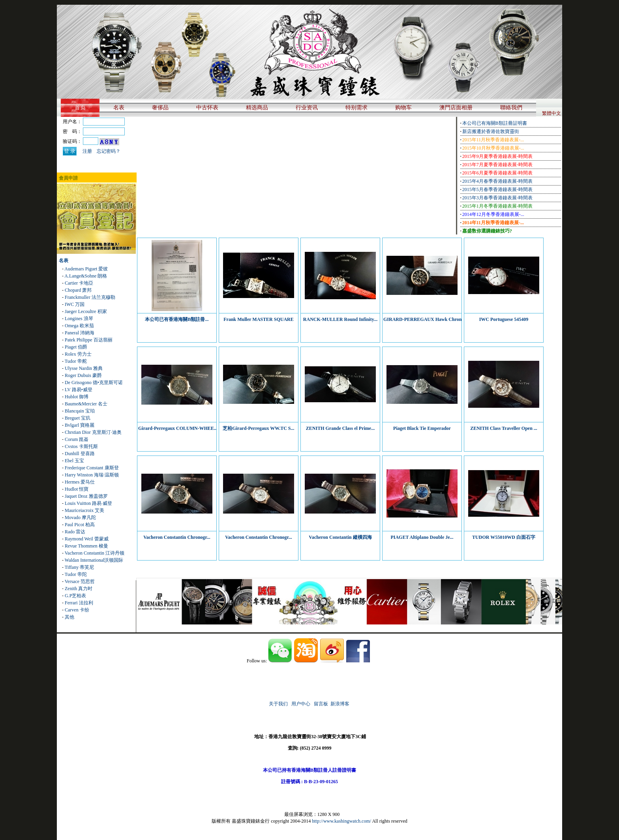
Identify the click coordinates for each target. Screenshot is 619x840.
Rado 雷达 (75, 532)
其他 (69, 617)
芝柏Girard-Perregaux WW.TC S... (258, 428)
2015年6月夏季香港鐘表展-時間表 (497, 173)
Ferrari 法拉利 (79, 603)
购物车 (403, 108)
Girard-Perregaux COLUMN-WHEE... (178, 428)
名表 (119, 108)
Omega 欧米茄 (79, 326)
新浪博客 (340, 704)
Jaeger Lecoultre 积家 (86, 311)
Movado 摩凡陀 (80, 517)
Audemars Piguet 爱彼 (86, 269)
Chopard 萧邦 (78, 290)
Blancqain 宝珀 (80, 411)
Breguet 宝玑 (78, 418)
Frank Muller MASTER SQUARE (258, 319)
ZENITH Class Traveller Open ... (504, 428)
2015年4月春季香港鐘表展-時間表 (497, 181)
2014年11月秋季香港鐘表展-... (493, 223)
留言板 (321, 704)
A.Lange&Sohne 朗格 (86, 276)
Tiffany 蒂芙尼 (79, 567)
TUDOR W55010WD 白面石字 (504, 537)
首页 (80, 108)
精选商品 (257, 108)
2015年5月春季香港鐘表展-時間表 (497, 189)
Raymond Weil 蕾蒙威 (87, 539)
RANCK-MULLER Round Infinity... (340, 319)
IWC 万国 (75, 304)
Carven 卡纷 (77, 610)
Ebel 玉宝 (74, 461)
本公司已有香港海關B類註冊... (177, 319)
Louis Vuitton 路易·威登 (88, 503)
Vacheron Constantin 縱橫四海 (340, 537)
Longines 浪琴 (79, 319)
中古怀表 (207, 108)
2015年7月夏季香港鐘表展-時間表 (497, 165)
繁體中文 (551, 113)
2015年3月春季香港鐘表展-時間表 (497, 198)
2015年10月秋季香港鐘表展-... (493, 148)
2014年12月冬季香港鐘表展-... (493, 214)
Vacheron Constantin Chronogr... (177, 537)
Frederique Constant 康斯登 (92, 468)
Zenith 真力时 (79, 589)
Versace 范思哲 (80, 581)
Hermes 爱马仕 (80, 482)
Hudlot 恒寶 (77, 489)
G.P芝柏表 (75, 596)
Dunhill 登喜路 (80, 454)
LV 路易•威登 (79, 390)
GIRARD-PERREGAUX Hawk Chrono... (425, 319)
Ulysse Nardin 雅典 (84, 368)
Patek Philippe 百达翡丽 (89, 340)
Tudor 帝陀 (76, 574)
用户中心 (301, 704)
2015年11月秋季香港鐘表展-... (493, 140)
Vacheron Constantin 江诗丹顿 (95, 553)
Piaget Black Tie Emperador (422, 428)
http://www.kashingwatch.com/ (341, 821)
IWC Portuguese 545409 (504, 319)
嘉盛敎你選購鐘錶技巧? (487, 231)
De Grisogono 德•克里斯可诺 (94, 382)
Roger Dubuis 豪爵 (83, 375)
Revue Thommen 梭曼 (86, 546)
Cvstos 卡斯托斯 (81, 446)
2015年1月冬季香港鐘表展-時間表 (497, 206)
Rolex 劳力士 (78, 354)
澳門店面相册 (456, 108)
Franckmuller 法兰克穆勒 (90, 297)
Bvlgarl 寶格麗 (80, 425)
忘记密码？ (109, 151)
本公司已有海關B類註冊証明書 (495, 123)
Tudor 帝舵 (76, 361)
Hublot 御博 (77, 397)
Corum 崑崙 (77, 439)
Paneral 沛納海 (80, 333)
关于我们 (278, 704)
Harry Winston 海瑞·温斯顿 (92, 475)
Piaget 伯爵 (76, 347)
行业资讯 (307, 108)
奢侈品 (160, 108)
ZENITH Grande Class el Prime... (340, 428)
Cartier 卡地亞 (79, 283)
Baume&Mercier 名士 (86, 404)
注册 (87, 151)
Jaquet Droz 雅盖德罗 (86, 496)
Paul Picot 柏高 (80, 525)
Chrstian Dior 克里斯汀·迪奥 (93, 432)
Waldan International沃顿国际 (94, 560)
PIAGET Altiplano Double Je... (422, 537)
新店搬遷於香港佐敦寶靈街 (491, 131)
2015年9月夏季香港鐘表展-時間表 (497, 156)
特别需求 (356, 108)
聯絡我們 (511, 108)
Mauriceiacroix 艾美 (84, 510)
